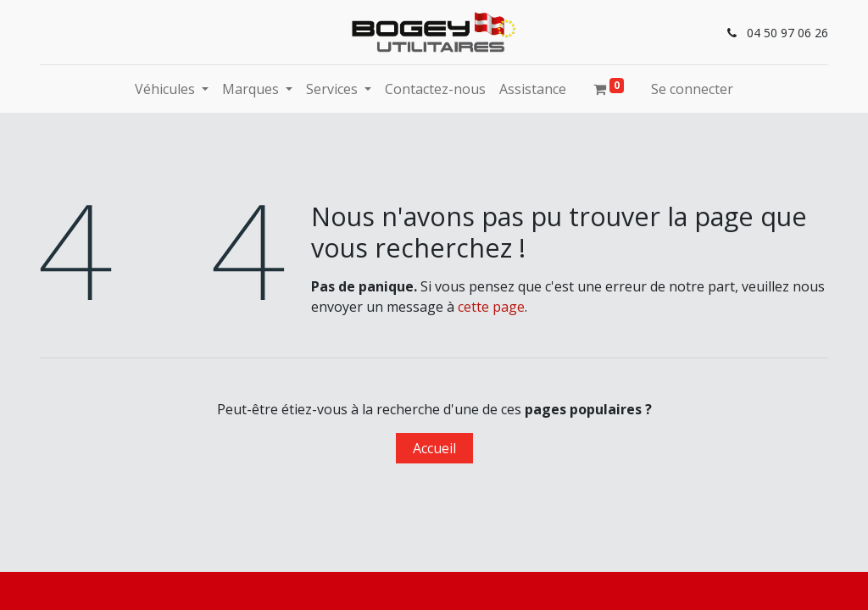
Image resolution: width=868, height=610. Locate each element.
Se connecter (692, 89)
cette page (491, 307)
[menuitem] (435, 89)
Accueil (434, 448)
